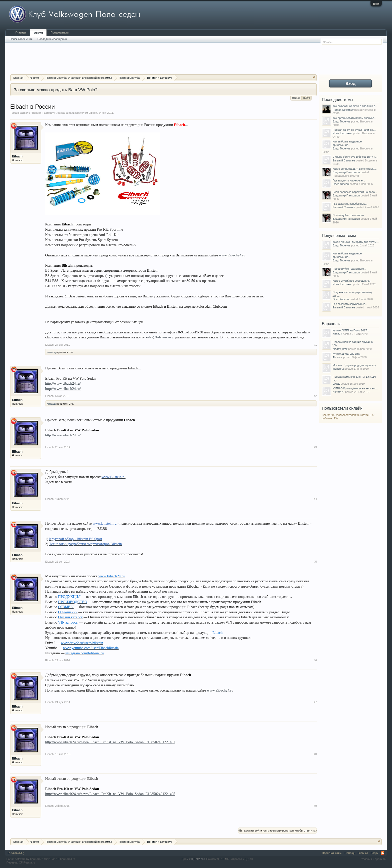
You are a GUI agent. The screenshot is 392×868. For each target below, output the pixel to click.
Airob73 (337, 334)
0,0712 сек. (198, 859)
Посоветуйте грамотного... (349, 215)
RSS (382, 853)
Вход (376, 4)
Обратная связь (332, 853)
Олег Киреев (341, 184)
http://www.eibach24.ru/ (63, 383)
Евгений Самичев (344, 160)
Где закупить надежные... (349, 180)
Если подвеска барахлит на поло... (355, 192)
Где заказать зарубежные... (350, 204)
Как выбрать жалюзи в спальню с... (355, 106)
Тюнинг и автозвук (43, 113)
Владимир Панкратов (346, 172)
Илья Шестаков (342, 133)
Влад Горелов (341, 121)
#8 (315, 754)
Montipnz (338, 369)
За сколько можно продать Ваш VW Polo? (56, 90)
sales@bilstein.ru (158, 337)
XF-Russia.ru (27, 863)
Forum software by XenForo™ (41, 859)
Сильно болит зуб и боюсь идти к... (355, 157)
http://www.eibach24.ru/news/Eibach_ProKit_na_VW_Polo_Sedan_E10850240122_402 (110, 742)
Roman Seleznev (343, 110)
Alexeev (337, 357)
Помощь (350, 853)
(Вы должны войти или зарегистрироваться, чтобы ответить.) (278, 831)
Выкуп (306, 98)
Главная (21, 32)
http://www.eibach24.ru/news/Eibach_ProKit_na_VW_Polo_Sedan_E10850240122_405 (110, 794)
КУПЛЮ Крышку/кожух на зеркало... (355, 388)
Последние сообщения (52, 39)
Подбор (296, 98)
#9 (315, 806)
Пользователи (59, 32)
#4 (315, 499)
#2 (315, 396)
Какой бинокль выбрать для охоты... (356, 242)
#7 (315, 702)
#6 (315, 660)
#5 (315, 562)
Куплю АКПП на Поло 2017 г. (351, 330)
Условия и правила (373, 859)
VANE (336, 384)
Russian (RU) (16, 853)
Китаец (51, 352)
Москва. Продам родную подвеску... (355, 365)
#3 (315, 447)
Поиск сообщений (21, 39)
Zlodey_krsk (340, 349)
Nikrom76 (338, 392)
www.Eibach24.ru (232, 255)
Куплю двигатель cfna (346, 354)
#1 (315, 345)
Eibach (93, 113)
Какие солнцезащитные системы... (354, 169)
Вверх (375, 853)
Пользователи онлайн (342, 408)
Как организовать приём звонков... (354, 118)
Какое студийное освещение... (352, 281)
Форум (38, 33)
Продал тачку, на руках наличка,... (354, 130)
